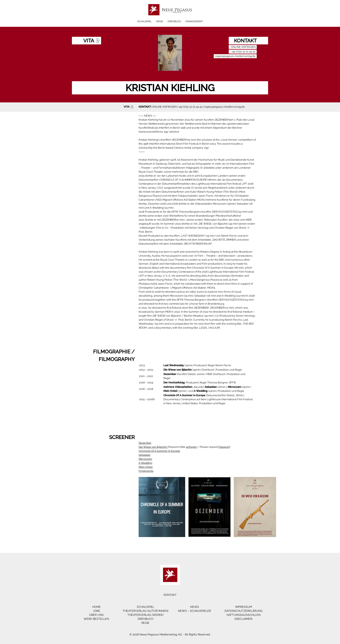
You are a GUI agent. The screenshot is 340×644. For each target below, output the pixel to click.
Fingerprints (146, 471)
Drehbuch (174, 21)
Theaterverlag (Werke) (146, 615)
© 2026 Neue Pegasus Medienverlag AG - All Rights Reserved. (170, 634)
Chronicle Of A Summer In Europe (159, 451)
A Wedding (145, 463)
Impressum (244, 607)
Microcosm (145, 459)
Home (96, 607)
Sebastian (145, 455)
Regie (160, 21)
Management (194, 21)
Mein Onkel (146, 467)
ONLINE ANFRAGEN (164, 107)
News (195, 607)
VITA (129, 107)
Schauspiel (144, 21)
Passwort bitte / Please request (199, 447)
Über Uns (96, 615)
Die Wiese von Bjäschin (153, 447)
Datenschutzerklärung (244, 611)
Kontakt (170, 595)
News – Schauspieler (194, 611)
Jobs (96, 611)
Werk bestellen (96, 619)
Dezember (145, 443)
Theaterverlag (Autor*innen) (146, 611)
